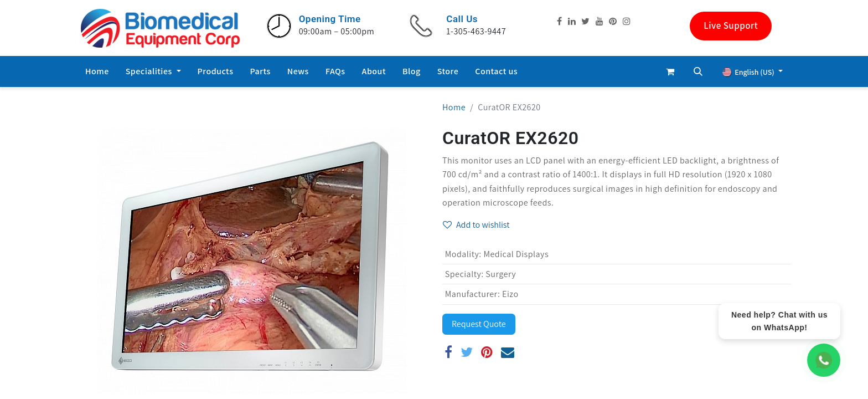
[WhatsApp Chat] (824, 360)
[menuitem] (97, 71)
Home (454, 107)
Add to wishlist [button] (476, 225)
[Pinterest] (487, 352)
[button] (698, 71)
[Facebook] (449, 352)
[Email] (508, 352)
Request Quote (479, 324)
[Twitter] (467, 352)
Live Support (731, 25)
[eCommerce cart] (670, 71)
